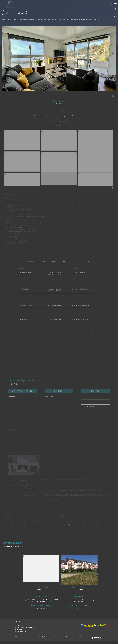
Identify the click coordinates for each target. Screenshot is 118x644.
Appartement (55, 19)
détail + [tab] (54, 261)
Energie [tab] (77, 261)
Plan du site (53, 640)
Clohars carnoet (46, 19)
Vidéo (113, 94)
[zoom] (22, 132)
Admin (67, 640)
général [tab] (42, 261)
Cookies (44, 641)
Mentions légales (61, 640)
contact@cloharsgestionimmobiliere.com (25, 631)
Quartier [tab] (89, 261)
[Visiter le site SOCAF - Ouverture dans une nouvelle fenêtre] (89, 629)
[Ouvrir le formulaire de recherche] (107, 3)
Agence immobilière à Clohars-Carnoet (13, 19)
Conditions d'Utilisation (74, 499)
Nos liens (72, 640)
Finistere (38, 19)
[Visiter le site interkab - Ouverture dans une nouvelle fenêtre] (100, 629)
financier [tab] (65, 261)
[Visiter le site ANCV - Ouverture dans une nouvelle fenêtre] (109, 629)
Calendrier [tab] (30, 261)
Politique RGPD (78, 640)
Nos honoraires (46, 640)
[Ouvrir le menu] (115, 3)
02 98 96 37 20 (25, 480)
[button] (107, 333)
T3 (60, 19)
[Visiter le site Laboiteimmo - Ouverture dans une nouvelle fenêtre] (97, 641)
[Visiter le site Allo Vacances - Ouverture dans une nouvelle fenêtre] (82, 629)
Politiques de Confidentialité (63, 499)
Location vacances (29, 19)
